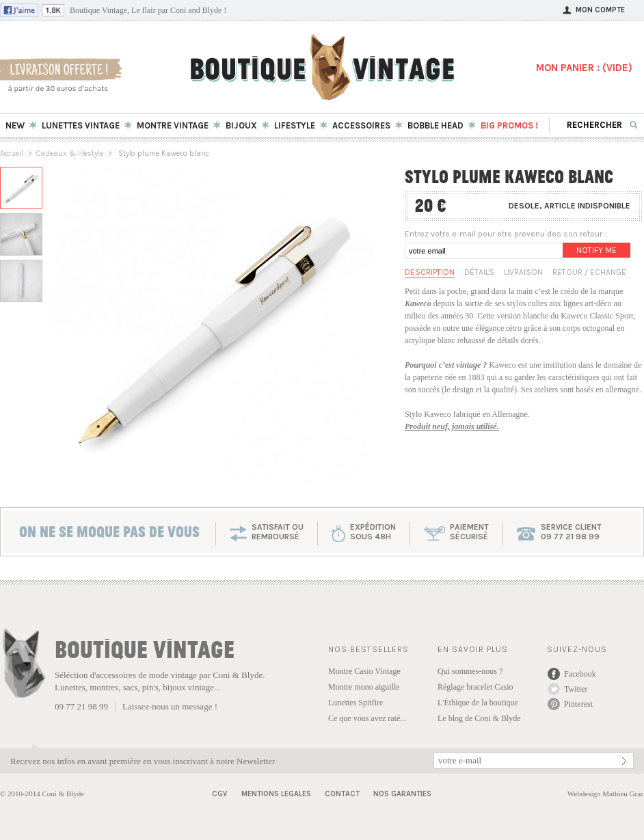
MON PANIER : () (584, 68)
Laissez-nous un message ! (170, 706)
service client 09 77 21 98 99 (571, 532)
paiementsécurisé (469, 532)
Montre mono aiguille (364, 687)
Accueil (12, 153)
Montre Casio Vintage (364, 671)
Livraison (523, 272)
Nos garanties (402, 794)
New (15, 125)
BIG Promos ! (509, 125)
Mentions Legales (276, 794)
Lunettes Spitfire (355, 703)
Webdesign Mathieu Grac (606, 794)
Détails (479, 272)
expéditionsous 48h (373, 532)
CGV (220, 794)
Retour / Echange (589, 272)
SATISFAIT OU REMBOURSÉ (278, 532)
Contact (342, 794)
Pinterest (578, 704)
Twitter (576, 689)
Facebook (580, 674)
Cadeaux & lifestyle (70, 153)
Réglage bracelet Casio (475, 687)
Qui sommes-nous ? (470, 671)
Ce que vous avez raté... (367, 718)
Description (430, 272)
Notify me (596, 250)
